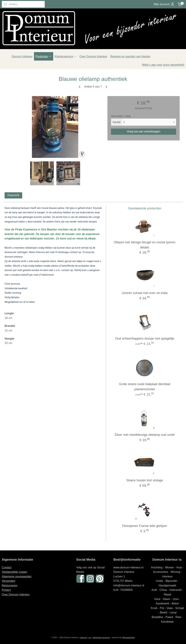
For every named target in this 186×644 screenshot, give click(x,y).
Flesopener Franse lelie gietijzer (145, 526)
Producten (44, 56)
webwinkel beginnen (101, 637)
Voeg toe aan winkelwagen (144, 131)
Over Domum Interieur (93, 56)
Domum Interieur (22, 56)
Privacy (6, 590)
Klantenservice (66, 56)
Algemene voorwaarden (17, 576)
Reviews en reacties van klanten (130, 56)
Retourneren (10, 585)
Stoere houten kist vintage (145, 480)
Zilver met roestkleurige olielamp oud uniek (145, 435)
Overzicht (13, 195)
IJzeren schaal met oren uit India (145, 293)
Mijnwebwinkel (128, 637)
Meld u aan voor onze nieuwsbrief (163, 65)
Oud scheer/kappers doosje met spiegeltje (145, 339)
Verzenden (9, 581)
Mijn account (164, 4)
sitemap (83, 637)
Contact (7, 567)
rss (90, 637)
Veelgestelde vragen (15, 572)
